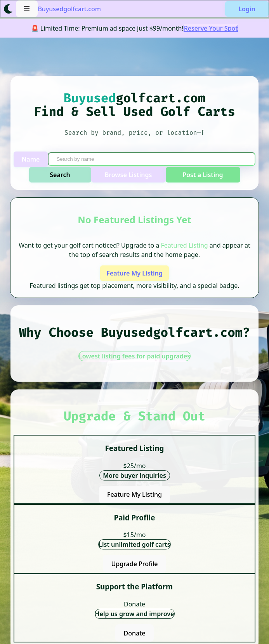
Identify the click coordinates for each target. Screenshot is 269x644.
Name (31, 159)
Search (60, 175)
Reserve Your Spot (211, 28)
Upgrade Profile (134, 564)
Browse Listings (128, 175)
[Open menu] (27, 9)
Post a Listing (203, 175)
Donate (135, 633)
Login (247, 9)
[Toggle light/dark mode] (8, 9)
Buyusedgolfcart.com (69, 9)
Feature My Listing (134, 273)
